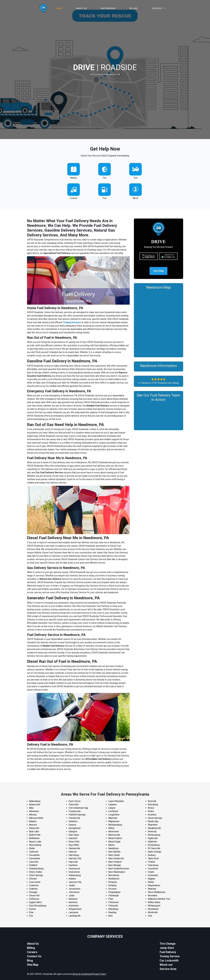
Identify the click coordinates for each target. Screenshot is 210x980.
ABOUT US (81, 8)
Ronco (151, 808)
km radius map (159, 323)
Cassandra (34, 855)
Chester (33, 879)
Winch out (166, 965)
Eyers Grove (75, 801)
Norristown (114, 875)
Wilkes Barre (154, 902)
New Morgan (115, 865)
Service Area (168, 969)
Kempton (73, 899)
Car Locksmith (169, 960)
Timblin (151, 862)
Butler (32, 848)
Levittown (113, 811)
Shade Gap (153, 821)
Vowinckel (153, 875)
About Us (33, 944)
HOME (59, 8)
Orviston (112, 889)
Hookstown (74, 872)
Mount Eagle (114, 842)
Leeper (112, 808)
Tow (135, 178)
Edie (31, 912)
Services (158, 8)
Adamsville (35, 805)
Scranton (152, 815)
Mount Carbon (115, 838)
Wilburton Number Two (159, 899)
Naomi (111, 845)
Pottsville (113, 906)
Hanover (73, 852)
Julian (72, 896)
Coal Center (35, 882)
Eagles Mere (35, 902)
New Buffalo (114, 852)
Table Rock (153, 858)
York (150, 916)
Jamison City (75, 882)
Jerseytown (74, 889)
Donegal (33, 892)
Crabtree (33, 889)
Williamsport (154, 906)
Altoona (33, 815)
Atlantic (33, 821)
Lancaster (73, 912)
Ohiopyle (113, 882)
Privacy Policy (99, 974)
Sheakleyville (154, 828)
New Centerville (116, 858)
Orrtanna (112, 885)
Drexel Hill (34, 896)
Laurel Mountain (116, 801)
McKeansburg (115, 825)
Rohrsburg (153, 805)
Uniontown (153, 869)
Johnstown (74, 892)
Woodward (153, 909)
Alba (31, 808)
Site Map (33, 965)
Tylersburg (153, 865)
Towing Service (170, 956)
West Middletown (157, 892)
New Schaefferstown (119, 869)
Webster (152, 889)
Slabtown (152, 842)
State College (155, 852)
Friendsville (74, 818)
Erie (31, 916)
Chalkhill (33, 865)
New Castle (114, 855)
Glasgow (73, 831)
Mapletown (114, 821)
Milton (111, 828)
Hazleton (73, 865)
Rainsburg (113, 909)
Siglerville (153, 838)
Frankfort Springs (77, 815)
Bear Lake (34, 831)
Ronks (151, 811)
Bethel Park (35, 835)
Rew (110, 916)
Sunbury (152, 855)
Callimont (34, 852)
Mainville (113, 818)
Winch (135, 198)
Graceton (73, 838)
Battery (74, 178)
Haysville (73, 862)
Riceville (152, 801)
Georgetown (75, 828)
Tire (105, 178)
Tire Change (168, 944)
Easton (32, 909)
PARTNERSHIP (108, 8)
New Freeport (115, 862)
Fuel (105, 198)
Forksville (73, 805)
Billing (134, 8)
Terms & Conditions (82, 974)
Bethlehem (34, 838)
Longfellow (114, 815)
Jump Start (167, 948)
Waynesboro (154, 885)
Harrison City (75, 858)
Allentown (34, 811)
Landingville (75, 916)
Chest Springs (36, 875)
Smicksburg (154, 845)
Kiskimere (74, 906)
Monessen (114, 831)
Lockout (74, 198)
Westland (152, 896)
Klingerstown (75, 909)
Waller (151, 882)
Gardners (73, 821)
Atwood (33, 825)
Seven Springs (155, 818)
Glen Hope (74, 835)
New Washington (117, 872)
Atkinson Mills (36, 818)
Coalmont (34, 885)
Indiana (72, 879)
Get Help (159, 271)
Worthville (153, 912)
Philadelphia (114, 892)
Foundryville (75, 811)
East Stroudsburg (38, 906)
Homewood (74, 869)
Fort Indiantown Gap (78, 808)
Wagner (152, 879)
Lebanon (113, 805)
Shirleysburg (154, 835)
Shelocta (152, 831)
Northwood (114, 879)
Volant (151, 872)
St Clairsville (154, 848)
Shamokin (153, 825)
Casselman (35, 858)
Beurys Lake (35, 842)
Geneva (72, 825)
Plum (111, 899)
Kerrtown (73, 902)
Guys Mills (74, 845)
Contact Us (34, 956)
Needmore (114, 848)
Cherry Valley (36, 872)
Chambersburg (36, 869)
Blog (30, 960)
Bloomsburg (35, 845)
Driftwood (34, 899)
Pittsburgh (113, 896)
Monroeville (114, 835)
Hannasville (74, 848)
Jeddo (72, 885)
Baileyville (34, 828)
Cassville (34, 862)
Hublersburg (75, 875)
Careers (32, 952)
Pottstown (113, 902)
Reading (112, 912)
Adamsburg (35, 801)
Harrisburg (74, 855)
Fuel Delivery (168, 952)
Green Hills (74, 842)
